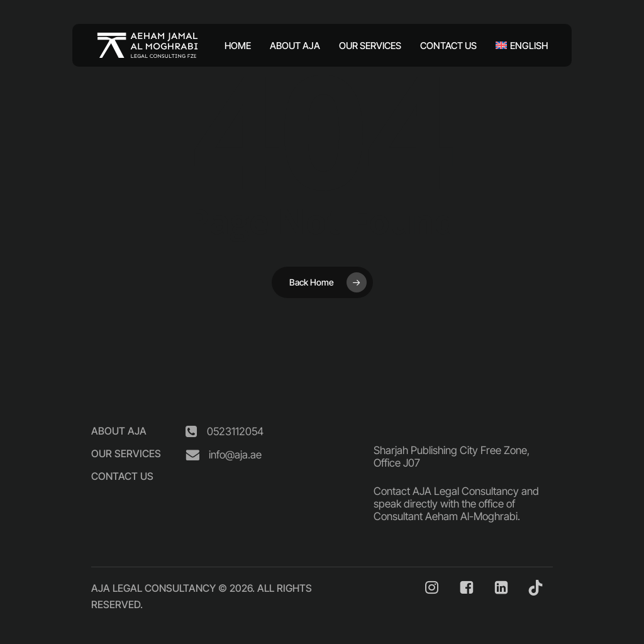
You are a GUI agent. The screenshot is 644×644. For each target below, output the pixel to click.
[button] (119, 431)
